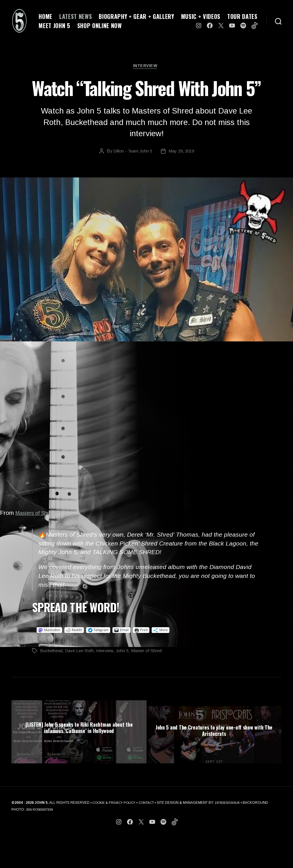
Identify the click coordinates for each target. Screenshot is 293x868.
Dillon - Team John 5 (132, 153)
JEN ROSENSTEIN (67, 840)
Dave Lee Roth (82, 652)
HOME (45, 16)
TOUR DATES (242, 16)
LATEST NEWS (76, 16)
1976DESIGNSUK (234, 833)
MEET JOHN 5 (54, 26)
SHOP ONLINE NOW (100, 26)
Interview (146, 67)
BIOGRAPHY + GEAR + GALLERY (136, 16)
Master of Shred (153, 652)
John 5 (128, 652)
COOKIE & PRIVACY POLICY (116, 833)
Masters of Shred (39, 514)
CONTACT (151, 833)
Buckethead (52, 652)
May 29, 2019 (182, 153)
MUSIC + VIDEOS (201, 16)
